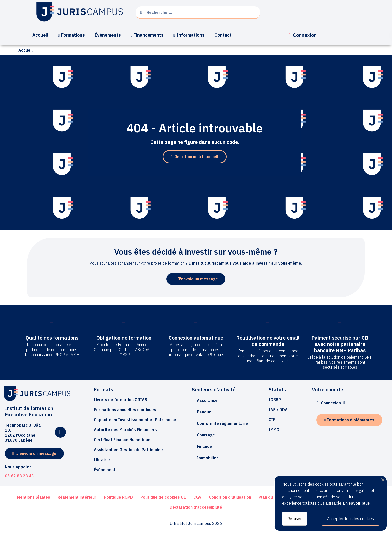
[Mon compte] (304, 35)
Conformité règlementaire (222, 423)
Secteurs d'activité (214, 390)
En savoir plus (357, 503)
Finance (204, 446)
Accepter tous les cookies (351, 519)
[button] (195, 157)
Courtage (206, 435)
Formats (104, 390)
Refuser (295, 519)
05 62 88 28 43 (19, 476)
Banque (204, 412)
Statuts (277, 390)
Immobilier (208, 458)
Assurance (207, 400)
